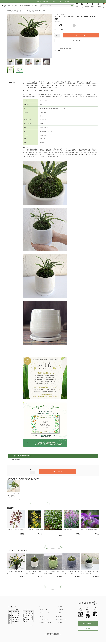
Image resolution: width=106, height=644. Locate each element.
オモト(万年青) (15, 10)
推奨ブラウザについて (62, 619)
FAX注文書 (88, 629)
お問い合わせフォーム (88, 623)
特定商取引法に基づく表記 (47, 623)
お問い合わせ (60, 616)
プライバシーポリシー (46, 619)
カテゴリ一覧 (43, 610)
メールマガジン (60, 623)
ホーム (42, 606)
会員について (60, 610)
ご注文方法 (59, 606)
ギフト (9, 12)
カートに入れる (81, 35)
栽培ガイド (43, 616)
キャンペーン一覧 (45, 613)
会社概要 (59, 613)
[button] (62, 546)
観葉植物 (9, 10)
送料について (58, 51)
